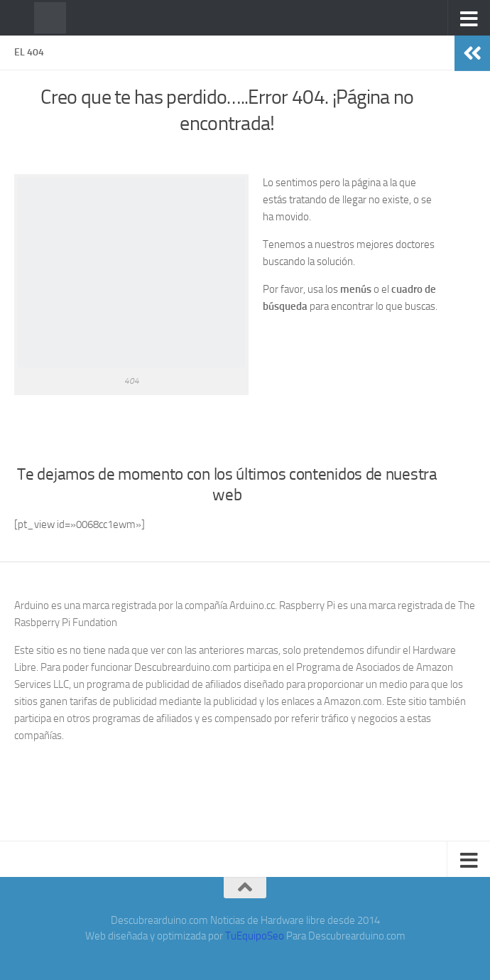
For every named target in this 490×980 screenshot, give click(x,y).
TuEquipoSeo (255, 936)
